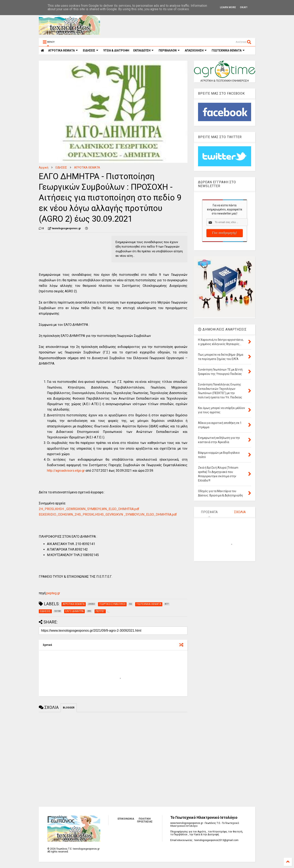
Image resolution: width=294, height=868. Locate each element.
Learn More (228, 7)
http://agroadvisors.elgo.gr (66, 471)
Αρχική (44, 168)
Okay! (244, 7)
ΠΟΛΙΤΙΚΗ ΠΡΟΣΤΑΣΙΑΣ (145, 820)
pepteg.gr (53, 593)
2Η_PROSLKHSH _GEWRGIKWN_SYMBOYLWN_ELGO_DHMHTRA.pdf (89, 509)
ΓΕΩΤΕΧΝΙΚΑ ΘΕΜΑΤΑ (228, 50)
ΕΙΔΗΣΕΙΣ (91, 50)
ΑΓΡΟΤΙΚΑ (63, 50)
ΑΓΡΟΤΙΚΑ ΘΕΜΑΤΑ (87, 168)
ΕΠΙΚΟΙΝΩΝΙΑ (126, 819)
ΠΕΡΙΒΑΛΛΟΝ (169, 50)
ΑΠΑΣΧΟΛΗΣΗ (196, 50)
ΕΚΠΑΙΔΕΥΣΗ (143, 50)
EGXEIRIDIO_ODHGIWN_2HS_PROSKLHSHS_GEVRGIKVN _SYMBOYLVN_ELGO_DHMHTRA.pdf (108, 514)
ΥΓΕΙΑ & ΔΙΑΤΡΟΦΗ (116, 50)
